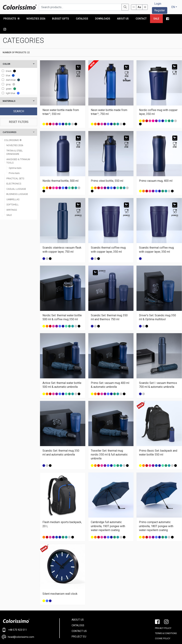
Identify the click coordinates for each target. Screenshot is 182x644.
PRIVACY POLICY (163, 618)
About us (123, 19)
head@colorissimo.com (18, 626)
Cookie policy (163, 628)
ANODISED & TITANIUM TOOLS (18, 150)
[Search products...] (80, 7)
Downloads (102, 19)
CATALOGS (78, 615)
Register (160, 10)
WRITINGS (12, 199)
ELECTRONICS (14, 173)
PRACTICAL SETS (15, 168)
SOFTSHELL (13, 194)
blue (8, 65)
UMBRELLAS (13, 189)
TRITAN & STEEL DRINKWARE (15, 142)
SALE (9, 204)
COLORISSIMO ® (13, 130)
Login (158, 4)
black (9, 60)
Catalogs (82, 19)
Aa (139, 7)
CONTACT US (79, 620)
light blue (10, 83)
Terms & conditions (166, 623)
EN (173, 7)
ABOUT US (78, 609)
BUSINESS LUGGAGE (17, 183)
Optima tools (15, 157)
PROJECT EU (79, 626)
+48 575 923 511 (14, 619)
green (9, 78)
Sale (156, 19)
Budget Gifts (61, 19)
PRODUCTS (11, 19)
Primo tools (14, 163)
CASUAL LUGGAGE (16, 178)
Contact (141, 19)
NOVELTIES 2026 (36, 19)
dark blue (11, 69)
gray (8, 74)
